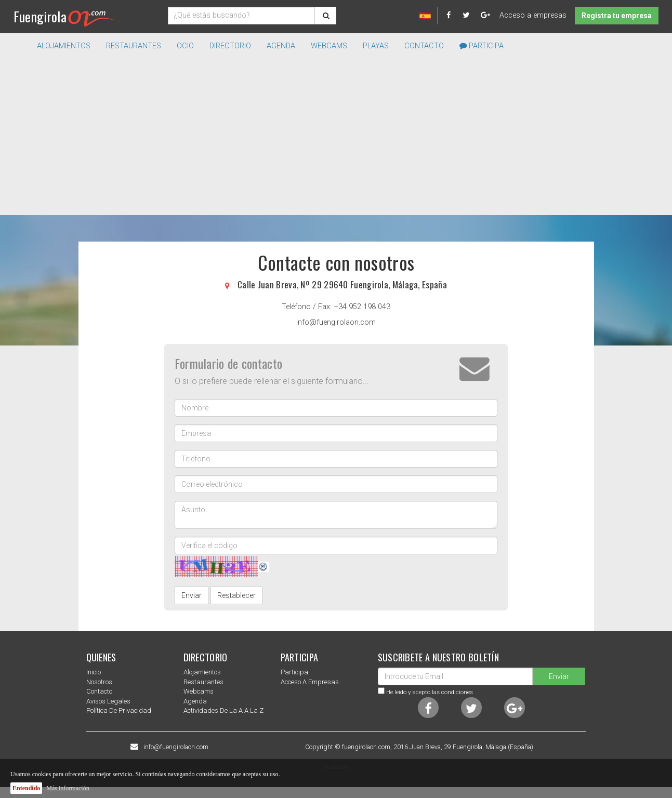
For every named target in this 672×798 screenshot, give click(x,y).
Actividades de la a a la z (223, 710)
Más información (68, 788)
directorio (230, 46)
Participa (482, 46)
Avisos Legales (108, 701)
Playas (376, 46)
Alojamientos (202, 672)
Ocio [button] (185, 46)
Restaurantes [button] (134, 46)
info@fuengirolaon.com (336, 322)
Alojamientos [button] (64, 46)
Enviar (192, 595)
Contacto (424, 46)
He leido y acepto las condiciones (430, 692)
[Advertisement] (336, 137)
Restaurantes (203, 682)
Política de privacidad (119, 710)
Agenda (281, 46)
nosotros (99, 682)
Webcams (329, 46)
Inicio (94, 672)
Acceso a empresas (533, 15)
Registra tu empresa (617, 16)
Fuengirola (67, 16)
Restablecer (236, 595)
